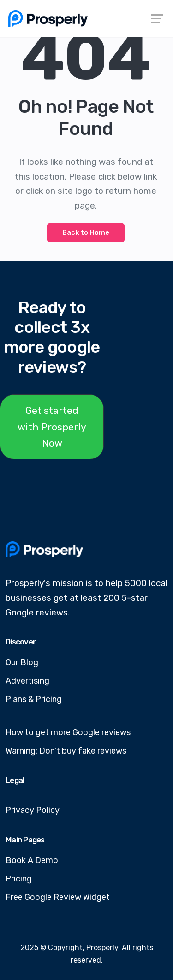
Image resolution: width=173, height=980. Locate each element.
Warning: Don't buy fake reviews (66, 751)
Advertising (27, 681)
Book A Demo (32, 860)
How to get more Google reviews (68, 732)
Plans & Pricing (34, 699)
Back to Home (86, 232)
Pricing (19, 879)
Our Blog (22, 662)
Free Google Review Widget (58, 897)
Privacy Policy (33, 810)
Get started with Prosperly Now (52, 427)
